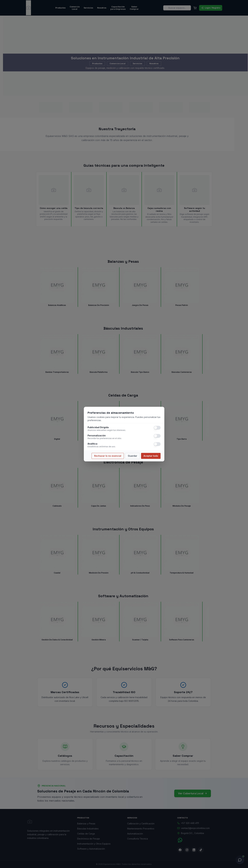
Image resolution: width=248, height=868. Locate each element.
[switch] (157, 428)
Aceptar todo (151, 456)
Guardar (132, 456)
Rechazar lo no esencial (108, 456)
